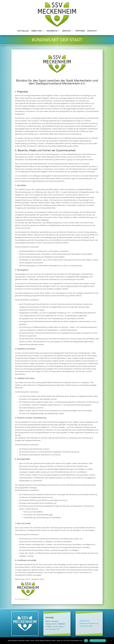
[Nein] (111, 641)
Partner (80, 31)
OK (86, 641)
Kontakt (92, 31)
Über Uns (36, 31)
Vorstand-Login (86, 626)
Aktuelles (23, 31)
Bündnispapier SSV (22, 599)
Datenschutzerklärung (89, 623)
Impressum (84, 621)
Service (66, 31)
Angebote (52, 31)
